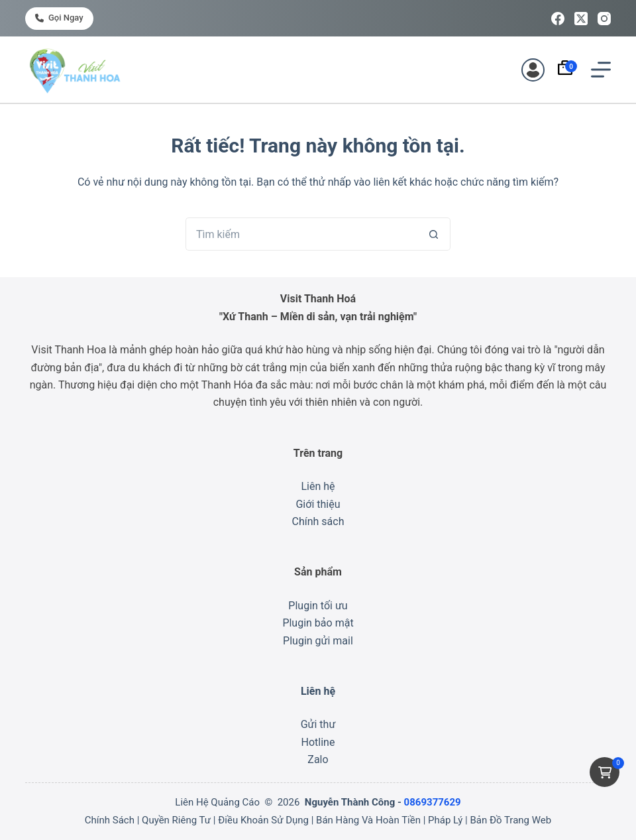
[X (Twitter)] (581, 19)
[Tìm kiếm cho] (301, 234)
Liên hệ (318, 486)
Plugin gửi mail (318, 641)
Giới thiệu (318, 504)
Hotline (318, 742)
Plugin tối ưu (318, 606)
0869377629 (433, 802)
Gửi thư (318, 724)
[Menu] (601, 70)
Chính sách (318, 521)
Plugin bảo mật (318, 623)
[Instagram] (604, 19)
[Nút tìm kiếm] (434, 234)
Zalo (318, 759)
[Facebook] (558, 19)
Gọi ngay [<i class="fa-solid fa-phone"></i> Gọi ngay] (59, 18)
